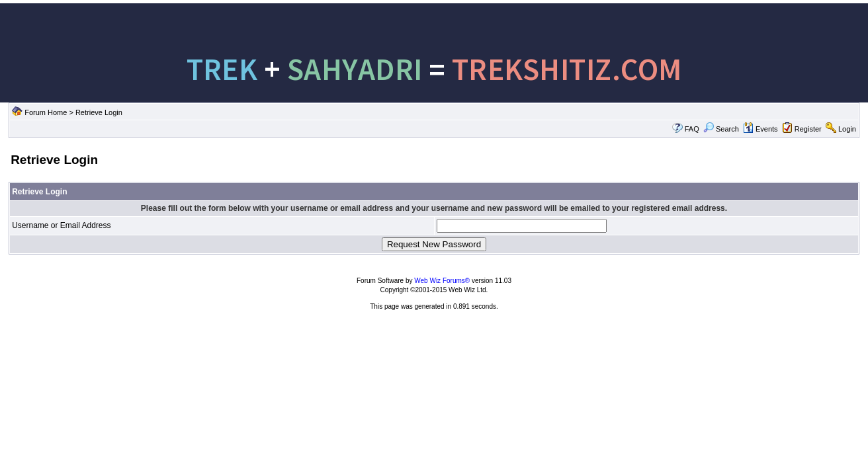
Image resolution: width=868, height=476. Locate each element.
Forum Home (46, 112)
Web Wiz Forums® (442, 281)
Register (808, 129)
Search (721, 129)
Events (760, 129)
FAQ (692, 129)
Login (847, 129)
